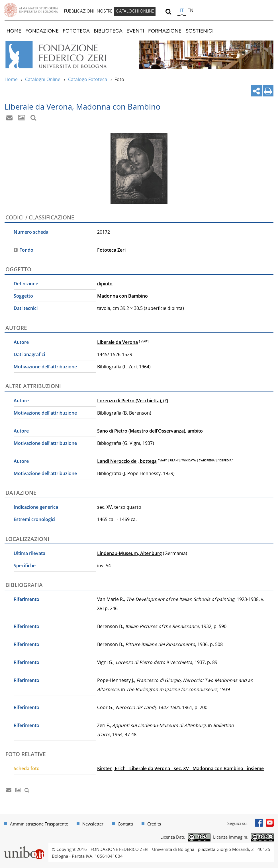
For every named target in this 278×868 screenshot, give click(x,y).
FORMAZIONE (165, 31)
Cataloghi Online (43, 79)
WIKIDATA (189, 460)
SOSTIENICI (200, 31)
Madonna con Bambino (122, 296)
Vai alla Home (64, 55)
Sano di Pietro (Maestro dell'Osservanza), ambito (150, 431)
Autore (21, 342)
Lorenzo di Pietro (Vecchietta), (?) (133, 401)
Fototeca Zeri (111, 250)
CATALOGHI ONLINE (135, 11)
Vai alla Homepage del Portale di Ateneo (31, 10)
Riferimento (26, 599)
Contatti (125, 824)
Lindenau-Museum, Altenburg (129, 553)
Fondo (26, 250)
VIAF (144, 341)
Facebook (259, 823)
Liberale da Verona (117, 342)
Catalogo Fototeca (88, 79)
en (190, 10)
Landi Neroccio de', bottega (127, 461)
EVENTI (135, 31)
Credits (154, 824)
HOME (14, 31)
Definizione (26, 284)
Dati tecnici (26, 308)
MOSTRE (105, 11)
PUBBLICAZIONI (79, 11)
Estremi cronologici (34, 519)
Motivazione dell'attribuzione (45, 367)
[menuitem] (79, 11)
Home (11, 79)
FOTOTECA (76, 31)
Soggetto (23, 296)
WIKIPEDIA (208, 460)
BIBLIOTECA (108, 31)
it (182, 10)
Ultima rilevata (29, 553)
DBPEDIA (225, 460)
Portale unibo (24, 846)
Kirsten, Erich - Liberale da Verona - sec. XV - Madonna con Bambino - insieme (180, 768)
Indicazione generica (36, 507)
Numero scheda (31, 232)
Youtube (270, 823)
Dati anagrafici (29, 354)
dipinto (105, 284)
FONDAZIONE (42, 31)
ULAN (174, 460)
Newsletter (93, 824)
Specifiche (25, 566)
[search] (168, 11)
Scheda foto (27, 768)
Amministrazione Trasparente (39, 824)
